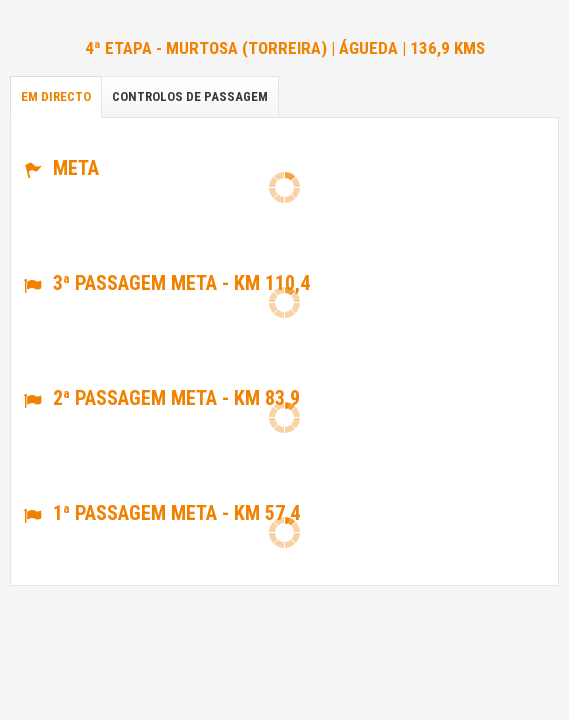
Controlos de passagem (190, 96)
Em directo (56, 96)
